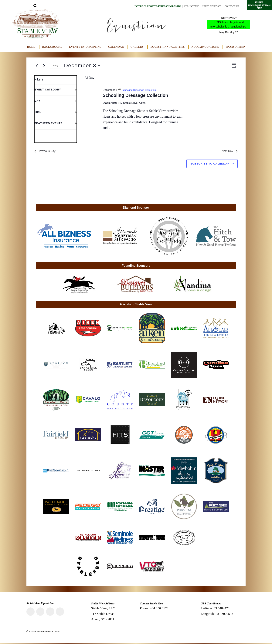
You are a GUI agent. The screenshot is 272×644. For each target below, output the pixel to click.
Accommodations (205, 47)
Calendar (116, 47)
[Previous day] (37, 66)
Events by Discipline (85, 47)
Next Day (229, 151)
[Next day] (44, 66)
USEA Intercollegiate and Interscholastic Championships (228, 24)
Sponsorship (235, 47)
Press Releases (209, 6)
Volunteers (186, 6)
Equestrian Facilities (168, 47)
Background (52, 47)
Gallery (137, 47)
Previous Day (46, 151)
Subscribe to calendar (210, 164)
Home (31, 47)
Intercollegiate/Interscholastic (148, 6)
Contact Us (231, 6)
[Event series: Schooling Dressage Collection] (138, 90)
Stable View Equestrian (41, 632)
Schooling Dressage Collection (135, 95)
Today (55, 66)
